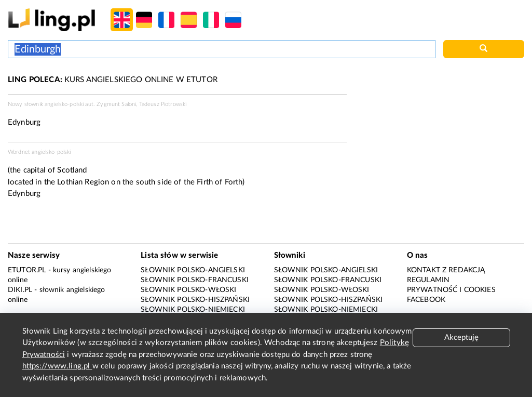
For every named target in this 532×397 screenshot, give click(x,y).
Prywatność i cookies (451, 290)
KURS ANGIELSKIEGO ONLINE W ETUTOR (113, 80)
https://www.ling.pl (57, 366)
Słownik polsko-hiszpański (195, 300)
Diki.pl (20, 290)
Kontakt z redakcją (446, 270)
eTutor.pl (27, 270)
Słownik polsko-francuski (195, 280)
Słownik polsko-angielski (193, 270)
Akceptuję (461, 338)
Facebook (426, 300)
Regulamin (428, 280)
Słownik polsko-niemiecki (193, 310)
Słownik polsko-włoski (188, 290)
